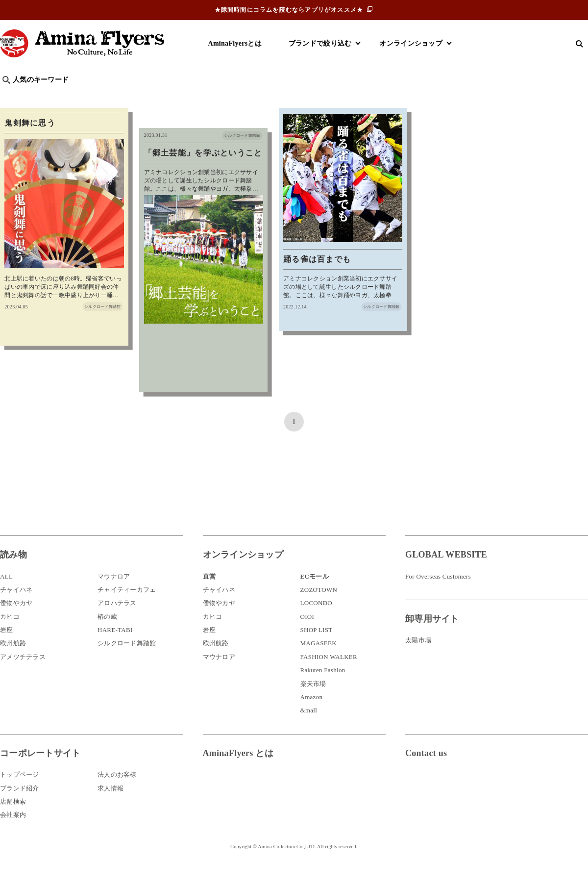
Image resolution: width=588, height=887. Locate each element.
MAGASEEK (318, 660)
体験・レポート (472, 96)
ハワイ (51, 96)
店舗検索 (13, 818)
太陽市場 (418, 656)
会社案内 (13, 831)
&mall (309, 726)
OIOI (307, 633)
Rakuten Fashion (323, 686)
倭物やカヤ (16, 619)
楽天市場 (313, 700)
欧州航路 (13, 660)
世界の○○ (120, 96)
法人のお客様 (117, 791)
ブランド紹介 (20, 804)
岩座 (7, 646)
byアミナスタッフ (220, 96)
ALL (6, 593)
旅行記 (15, 96)
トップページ (20, 791)
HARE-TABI (115, 646)
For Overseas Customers (438, 593)
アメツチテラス (23, 673)
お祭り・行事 (369, 96)
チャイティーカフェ (127, 606)
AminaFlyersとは (235, 43)
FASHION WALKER (329, 673)
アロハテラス (117, 619)
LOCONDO (317, 619)
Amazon (312, 713)
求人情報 (110, 804)
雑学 (84, 96)
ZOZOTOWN (319, 606)
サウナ (323, 96)
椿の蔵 (107, 633)
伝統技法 (419, 96)
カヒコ (10, 633)
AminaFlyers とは (238, 769)
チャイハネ (16, 606)
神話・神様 (281, 96)
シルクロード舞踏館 (127, 660)
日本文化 (163, 96)
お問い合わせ (464, 801)
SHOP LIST (317, 646)
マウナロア (114, 593)
